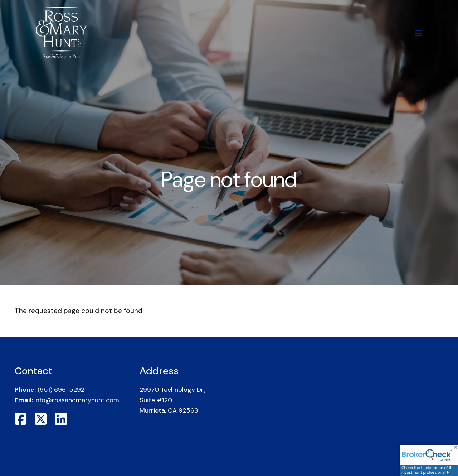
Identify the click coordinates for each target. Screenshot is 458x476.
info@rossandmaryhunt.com (77, 400)
